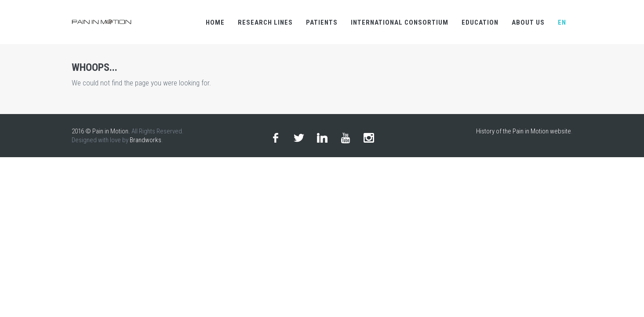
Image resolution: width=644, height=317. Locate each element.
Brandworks (146, 140)
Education (480, 22)
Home (215, 22)
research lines (265, 22)
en (562, 22)
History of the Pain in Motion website (524, 131)
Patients (322, 22)
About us (528, 22)
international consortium (400, 22)
